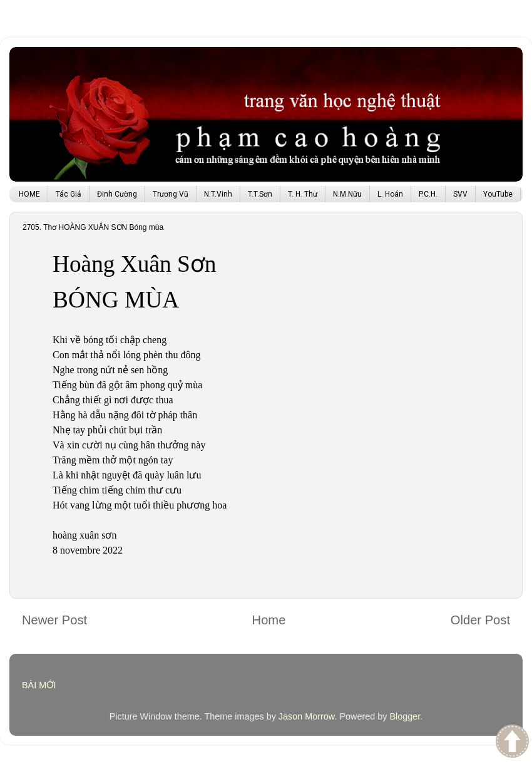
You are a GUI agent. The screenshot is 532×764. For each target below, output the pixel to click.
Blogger (405, 716)
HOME (29, 194)
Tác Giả (69, 194)
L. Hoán (390, 194)
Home (269, 620)
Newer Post (54, 620)
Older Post (480, 620)
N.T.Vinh (218, 194)
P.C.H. (428, 194)
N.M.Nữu (347, 194)
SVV (460, 194)
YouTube (498, 194)
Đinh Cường (117, 194)
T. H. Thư (303, 194)
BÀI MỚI (39, 685)
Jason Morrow (307, 716)
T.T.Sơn (260, 194)
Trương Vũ (171, 194)
